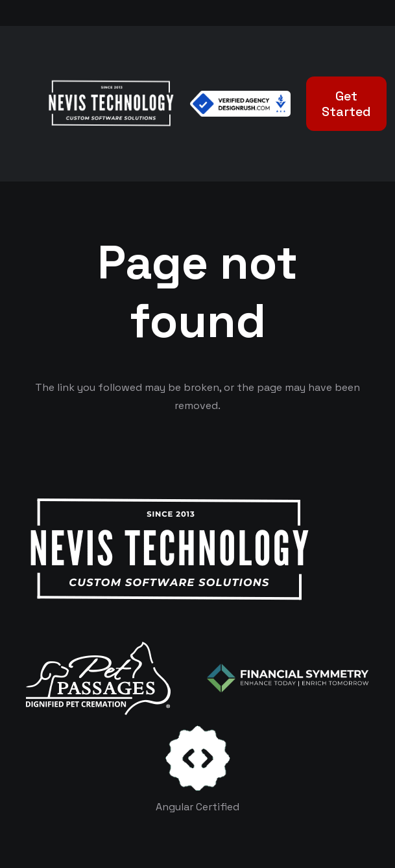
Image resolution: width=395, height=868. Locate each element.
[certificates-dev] (198, 758)
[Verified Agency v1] (240, 104)
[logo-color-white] (288, 678)
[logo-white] (98, 678)
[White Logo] (111, 104)
